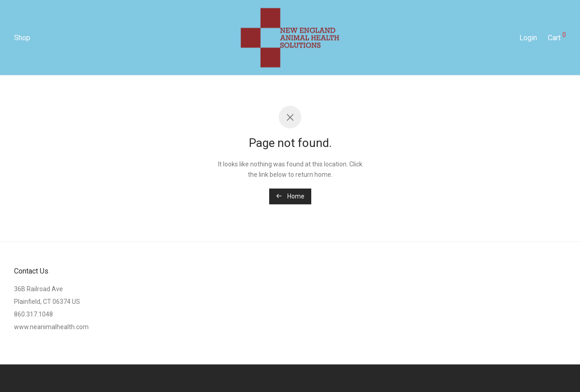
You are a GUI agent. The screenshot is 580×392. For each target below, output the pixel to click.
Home (290, 196)
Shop (22, 38)
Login (528, 38)
